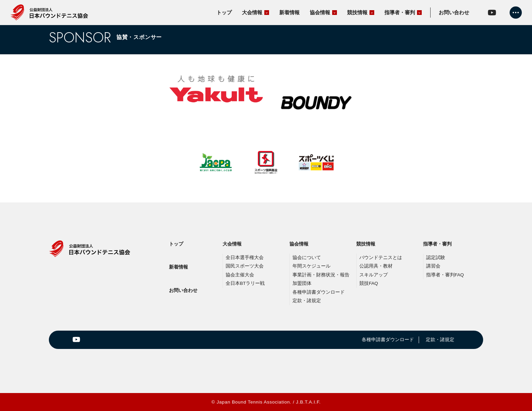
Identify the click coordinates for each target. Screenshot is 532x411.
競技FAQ (369, 283)
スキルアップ (374, 275)
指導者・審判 (437, 244)
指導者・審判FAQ (445, 275)
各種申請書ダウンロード (319, 292)
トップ (176, 244)
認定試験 (436, 258)
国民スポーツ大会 (245, 266)
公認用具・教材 (376, 266)
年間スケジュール (311, 266)
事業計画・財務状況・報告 (321, 275)
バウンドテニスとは (381, 258)
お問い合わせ (183, 290)
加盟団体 (302, 283)
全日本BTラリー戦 (245, 283)
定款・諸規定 (307, 301)
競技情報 (366, 244)
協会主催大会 (240, 275)
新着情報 (178, 267)
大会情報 (232, 244)
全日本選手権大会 (245, 258)
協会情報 (299, 244)
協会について (307, 258)
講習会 (433, 266)
